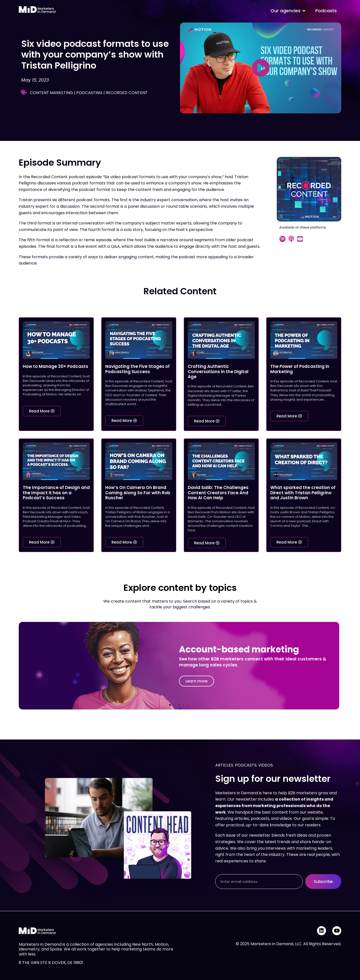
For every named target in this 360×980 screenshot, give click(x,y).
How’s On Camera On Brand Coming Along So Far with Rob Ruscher (138, 493)
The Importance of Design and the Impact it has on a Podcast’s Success (56, 493)
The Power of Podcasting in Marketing (300, 369)
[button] (170, 705)
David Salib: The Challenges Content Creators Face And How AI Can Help (218, 493)
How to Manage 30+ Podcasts (55, 366)
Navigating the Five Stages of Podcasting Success (137, 369)
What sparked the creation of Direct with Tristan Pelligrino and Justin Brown (303, 493)
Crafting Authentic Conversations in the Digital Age (218, 372)
